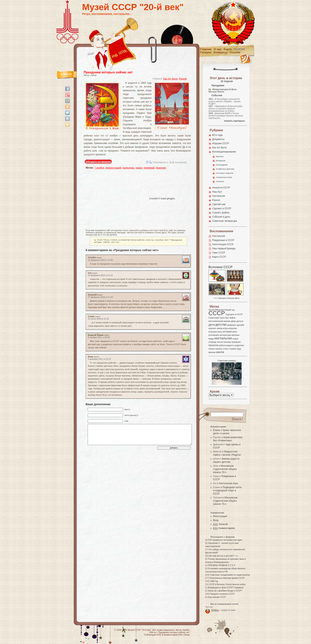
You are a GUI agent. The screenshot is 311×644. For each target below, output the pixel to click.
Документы (218, 139)
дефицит (232, 325)
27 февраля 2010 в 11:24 (100, 298)
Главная (206, 49)
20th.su (153, 632)
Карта (228, 49)
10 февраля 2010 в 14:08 (100, 261)
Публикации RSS (152, 635)
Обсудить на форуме (98, 162)
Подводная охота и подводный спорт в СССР (227, 490)
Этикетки (220, 181)
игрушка (233, 328)
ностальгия (223, 338)
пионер (227, 342)
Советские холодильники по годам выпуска (230, 575)
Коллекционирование (224, 152)
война (232, 318)
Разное (183, 79)
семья (211, 349)
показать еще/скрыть (234, 121)
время (227, 321)
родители (239, 345)
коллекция (214, 335)
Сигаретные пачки (224, 177)
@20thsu (215, 610)
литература (225, 335)
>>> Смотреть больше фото (227, 298)
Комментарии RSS (173, 635)
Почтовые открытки (225, 173)
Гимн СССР (219, 253)
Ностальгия (219, 196)
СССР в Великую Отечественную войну (227, 584)
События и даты (221, 217)
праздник (161, 168)
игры (220, 332)
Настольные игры (228, 483)
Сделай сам (219, 204)
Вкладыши (221, 161)
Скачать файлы (221, 213)
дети (212, 325)
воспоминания (216, 321)
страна (232, 349)
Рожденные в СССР (223, 240)
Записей (220, 524)
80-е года (217, 135)
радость (230, 345)
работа (222, 345)
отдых (235, 339)
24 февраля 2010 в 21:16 (100, 276)
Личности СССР (221, 188)
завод (220, 328)
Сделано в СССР (222, 208)
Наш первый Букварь (224, 249)
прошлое (213, 345)
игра (225, 328)
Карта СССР (219, 257)
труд (239, 349)
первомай (149, 168)
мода (211, 339)
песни (220, 342)
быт (227, 318)
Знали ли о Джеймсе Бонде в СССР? (225, 591)
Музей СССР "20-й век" (133, 7)
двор (233, 321)
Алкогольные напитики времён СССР (227, 578)
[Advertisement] (109, 198)
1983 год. (214, 581)
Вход (216, 520)
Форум (239, 49)
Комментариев (224, 528)
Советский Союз (217, 318)
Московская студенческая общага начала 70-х (225, 469)
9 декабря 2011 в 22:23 (99, 360)
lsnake (92, 258)
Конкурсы (220, 52)
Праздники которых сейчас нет (108, 72)
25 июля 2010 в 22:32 (98, 320)
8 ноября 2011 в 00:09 (99, 338)
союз (226, 349)
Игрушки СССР (221, 143)
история (227, 332)
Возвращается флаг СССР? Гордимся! (226, 588)
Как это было (170, 79)
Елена (216, 430)
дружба (240, 325)
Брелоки (220, 156)
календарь (128, 168)
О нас (218, 49)
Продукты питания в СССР (222, 594)
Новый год (229, 310)
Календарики (222, 165)
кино (235, 332)
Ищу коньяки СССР (217, 597)
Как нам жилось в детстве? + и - (224, 556)
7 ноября (99, 168)
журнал (212, 328)
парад (139, 168)
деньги (240, 321)
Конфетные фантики (225, 169)
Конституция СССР (223, 244)
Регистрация (220, 516)
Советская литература (225, 221)
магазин (235, 335)
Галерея (206, 52)
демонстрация (113, 168)
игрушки (213, 332)
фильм (212, 352)
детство (221, 324)
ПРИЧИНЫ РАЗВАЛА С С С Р (222, 565)
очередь (213, 342)
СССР (217, 313)
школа (220, 352)
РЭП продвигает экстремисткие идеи (225, 540)
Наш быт (217, 192)
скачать (219, 349)
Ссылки (235, 52)
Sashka (186, 630)
